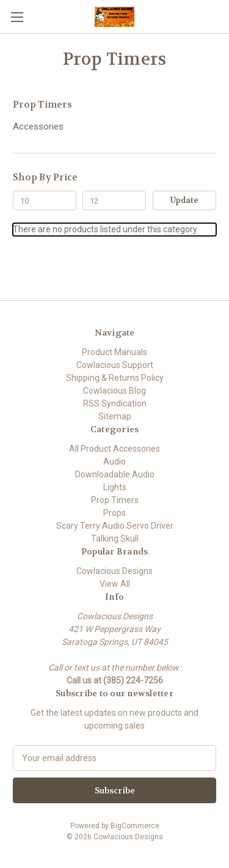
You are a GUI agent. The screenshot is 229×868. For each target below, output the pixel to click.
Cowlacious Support (115, 365)
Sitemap (115, 416)
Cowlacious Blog (114, 391)
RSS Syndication (115, 403)
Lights (115, 487)
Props (114, 513)
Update (184, 200)
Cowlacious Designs (114, 571)
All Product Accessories (114, 449)
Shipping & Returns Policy (115, 378)
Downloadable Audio (115, 474)
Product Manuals (114, 352)
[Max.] (114, 200)
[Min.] (45, 200)
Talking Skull (115, 539)
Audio (114, 462)
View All (115, 584)
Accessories (38, 127)
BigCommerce (135, 826)
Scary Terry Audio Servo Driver (115, 526)
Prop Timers (115, 500)
